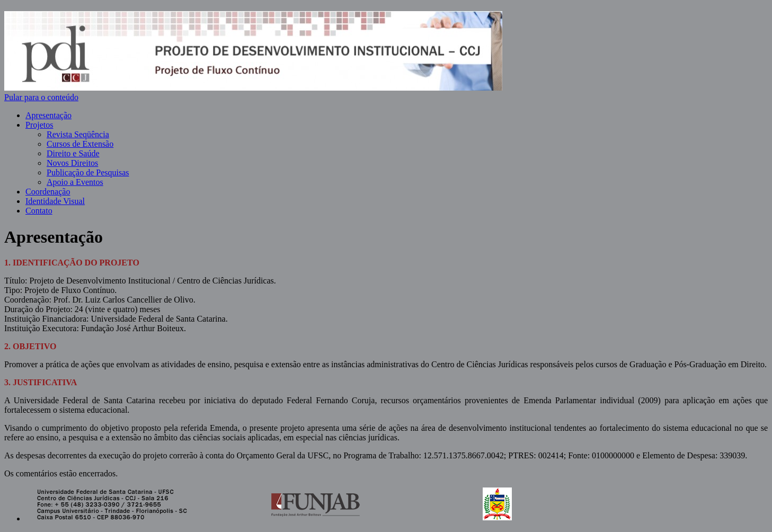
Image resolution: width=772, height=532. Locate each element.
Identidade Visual (55, 201)
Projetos (39, 125)
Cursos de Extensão (80, 144)
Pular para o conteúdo (41, 97)
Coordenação (48, 192)
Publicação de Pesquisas (88, 172)
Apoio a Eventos (75, 182)
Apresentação (48, 115)
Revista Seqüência (78, 134)
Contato (39, 211)
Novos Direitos (72, 163)
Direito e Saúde (73, 153)
